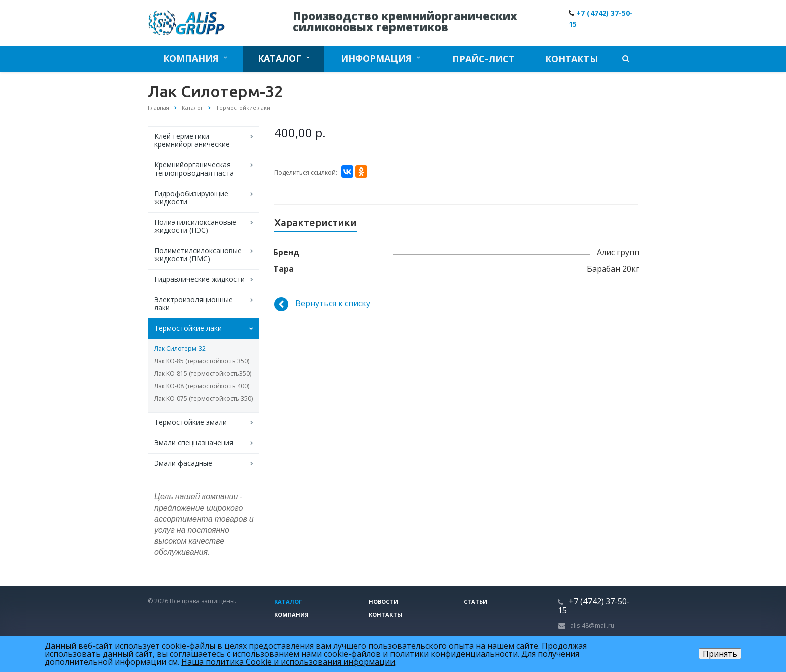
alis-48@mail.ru (592, 626)
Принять (720, 654)
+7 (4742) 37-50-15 (594, 606)
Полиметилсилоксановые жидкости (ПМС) (198, 255)
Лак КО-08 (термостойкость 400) (202, 386)
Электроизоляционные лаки (193, 304)
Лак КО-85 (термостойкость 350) (202, 361)
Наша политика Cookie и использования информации (288, 662)
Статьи (475, 602)
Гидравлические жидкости (200, 279)
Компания (195, 58)
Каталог (283, 58)
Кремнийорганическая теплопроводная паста (194, 169)
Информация (380, 58)
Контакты (572, 59)
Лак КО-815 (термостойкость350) (203, 373)
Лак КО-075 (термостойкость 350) (204, 398)
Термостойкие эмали (190, 422)
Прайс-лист (483, 59)
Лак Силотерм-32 (180, 348)
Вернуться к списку (322, 304)
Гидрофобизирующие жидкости (191, 197)
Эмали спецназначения (194, 443)
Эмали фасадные (183, 463)
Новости (383, 602)
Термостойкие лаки (188, 328)
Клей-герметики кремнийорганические (192, 140)
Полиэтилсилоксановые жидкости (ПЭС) (195, 226)
